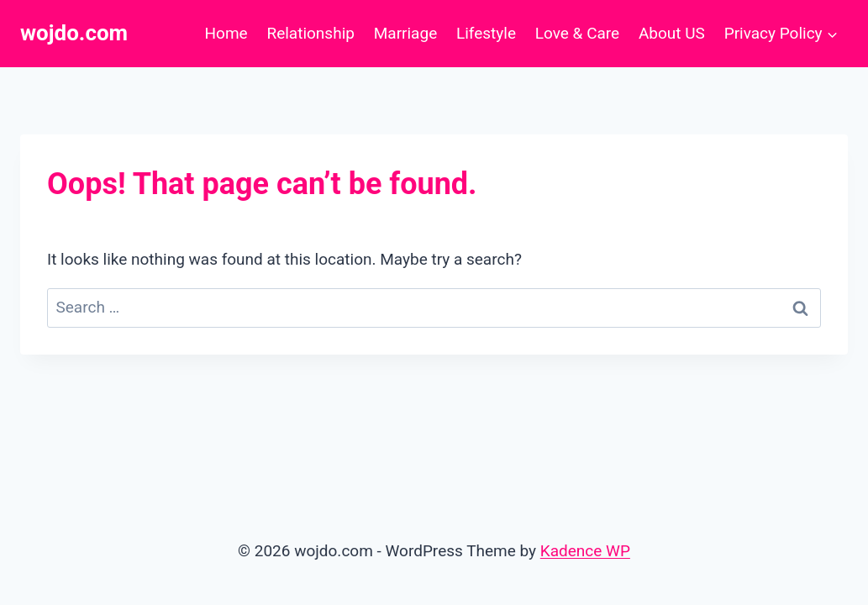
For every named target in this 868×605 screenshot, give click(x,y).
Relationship (310, 33)
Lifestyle (486, 33)
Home (226, 33)
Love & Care (577, 33)
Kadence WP (585, 551)
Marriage (406, 33)
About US (672, 33)
